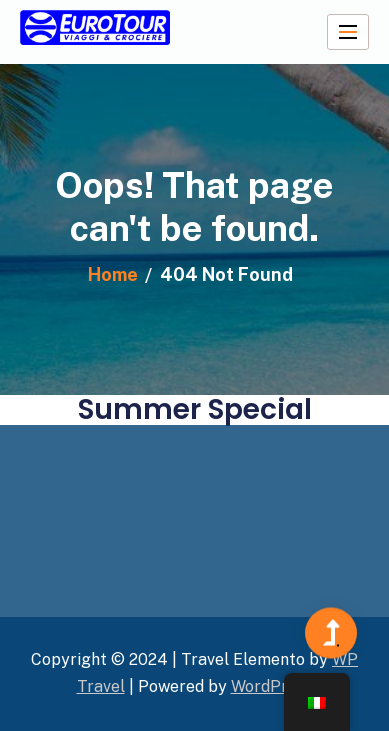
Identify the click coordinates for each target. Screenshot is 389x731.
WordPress (272, 686)
